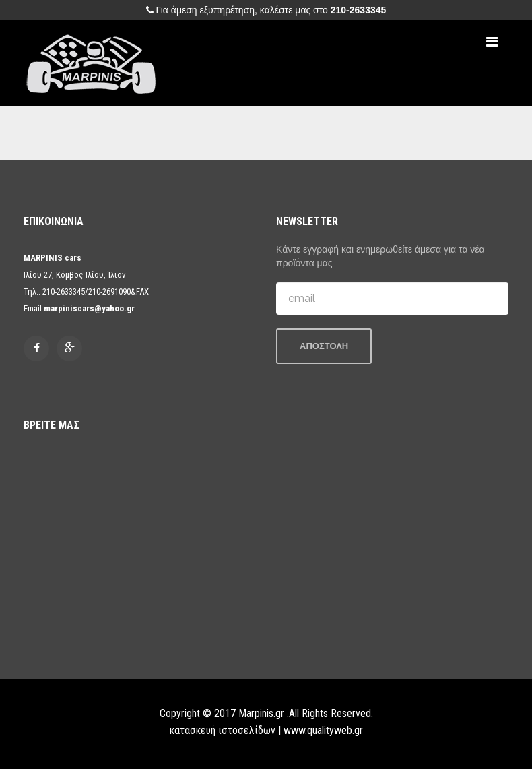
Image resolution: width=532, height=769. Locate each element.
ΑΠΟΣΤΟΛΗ (324, 346)
